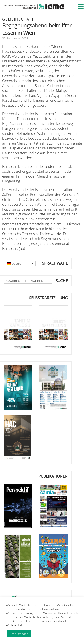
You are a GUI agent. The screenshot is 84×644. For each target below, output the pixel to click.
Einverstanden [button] (19, 634)
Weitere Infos (16, 625)
